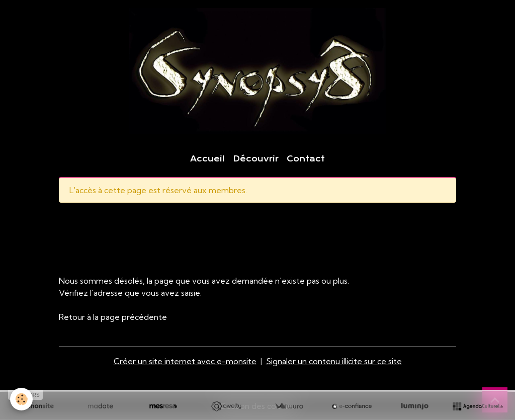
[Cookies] (21, 399)
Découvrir (256, 159)
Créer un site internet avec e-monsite (185, 361)
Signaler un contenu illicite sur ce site (334, 361)
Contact (306, 159)
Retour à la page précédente (113, 317)
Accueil (207, 159)
